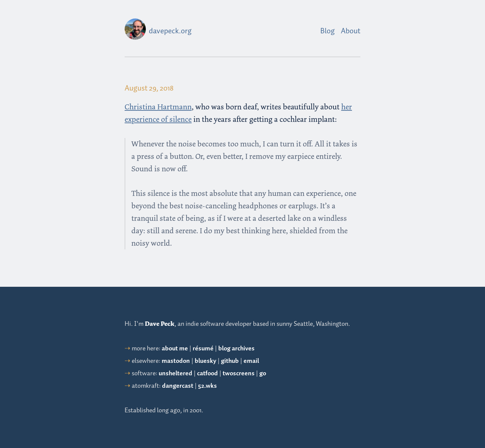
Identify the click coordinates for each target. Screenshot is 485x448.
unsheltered (175, 373)
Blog (328, 31)
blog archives (236, 349)
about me (175, 349)
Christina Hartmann (158, 107)
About (351, 31)
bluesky (205, 361)
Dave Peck (160, 324)
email (251, 361)
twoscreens (239, 373)
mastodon (176, 361)
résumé (203, 349)
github (230, 361)
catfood (207, 373)
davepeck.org (170, 31)
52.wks (207, 386)
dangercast (178, 386)
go (263, 373)
